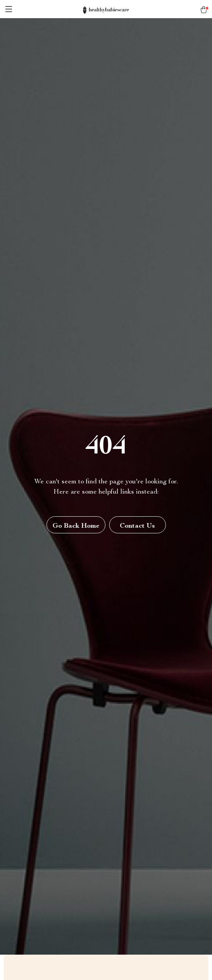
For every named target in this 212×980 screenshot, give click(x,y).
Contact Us (137, 526)
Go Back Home (76, 526)
